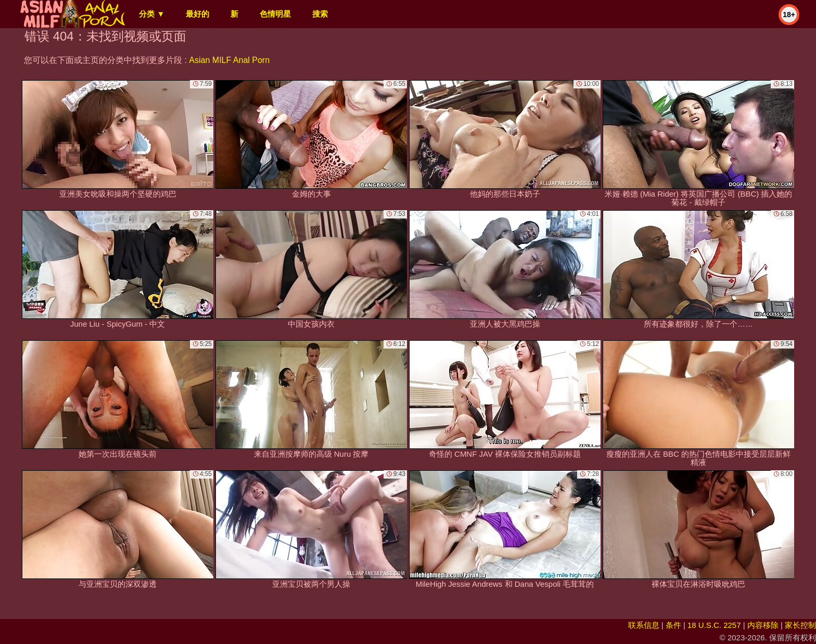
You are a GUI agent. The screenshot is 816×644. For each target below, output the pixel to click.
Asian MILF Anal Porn (229, 60)
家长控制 (800, 625)
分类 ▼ (152, 14)
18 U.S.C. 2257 (714, 625)
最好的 (197, 14)
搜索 (320, 14)
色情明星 (275, 14)
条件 (673, 625)
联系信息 (644, 625)
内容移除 (763, 625)
